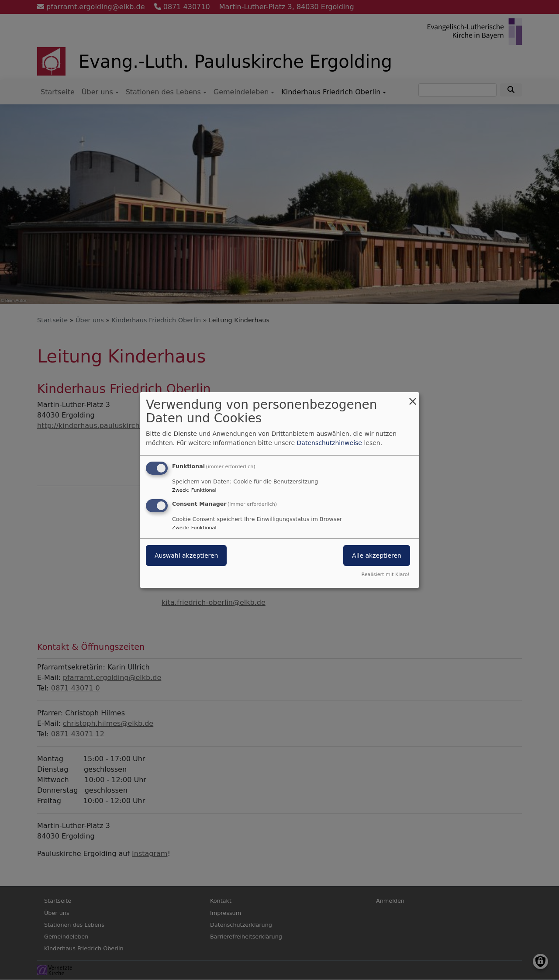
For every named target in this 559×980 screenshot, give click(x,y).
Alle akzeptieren (377, 556)
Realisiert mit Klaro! (385, 575)
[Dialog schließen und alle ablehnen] (413, 398)
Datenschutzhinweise (330, 443)
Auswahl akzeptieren (186, 556)
